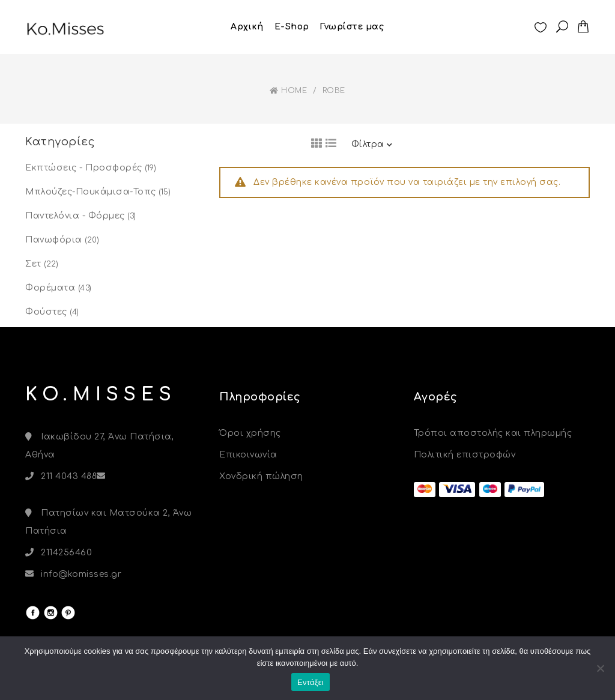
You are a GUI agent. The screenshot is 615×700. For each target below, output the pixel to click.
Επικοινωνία (248, 455)
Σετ (33, 264)
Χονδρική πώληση (261, 476)
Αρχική (247, 27)
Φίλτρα (372, 144)
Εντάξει (311, 682)
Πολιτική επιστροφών (465, 455)
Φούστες (46, 312)
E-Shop (292, 27)
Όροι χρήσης (250, 433)
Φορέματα (50, 288)
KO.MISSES (101, 395)
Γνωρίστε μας (352, 27)
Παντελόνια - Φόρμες (75, 216)
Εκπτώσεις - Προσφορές (84, 168)
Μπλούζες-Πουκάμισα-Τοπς (91, 192)
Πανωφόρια (54, 240)
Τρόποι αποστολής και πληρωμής (493, 433)
